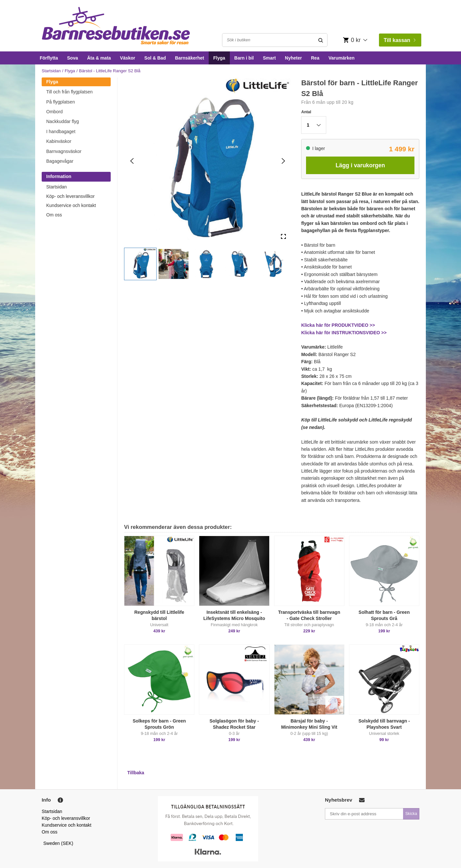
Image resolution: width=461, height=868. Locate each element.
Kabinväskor (59, 141)
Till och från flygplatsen (70, 92)
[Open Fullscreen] (283, 237)
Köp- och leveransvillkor (70, 196)
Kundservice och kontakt (71, 205)
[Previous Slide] (132, 161)
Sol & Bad (155, 58)
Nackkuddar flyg (63, 121)
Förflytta (49, 58)
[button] (140, 264)
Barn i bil (244, 58)
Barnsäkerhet (189, 58)
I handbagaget (61, 131)
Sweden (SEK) (58, 843)
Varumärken (342, 58)
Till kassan (399, 40)
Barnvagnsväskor (64, 151)
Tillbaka (136, 773)
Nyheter (293, 58)
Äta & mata (99, 58)
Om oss (54, 215)
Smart (269, 58)
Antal (306, 112)
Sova (72, 58)
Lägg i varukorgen (360, 165)
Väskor (128, 58)
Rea (315, 58)
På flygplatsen (61, 102)
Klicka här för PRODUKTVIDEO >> (338, 325)
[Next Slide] (283, 161)
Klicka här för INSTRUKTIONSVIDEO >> (344, 333)
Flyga (219, 58)
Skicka (411, 814)
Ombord (55, 112)
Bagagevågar (60, 161)
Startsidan (51, 71)
